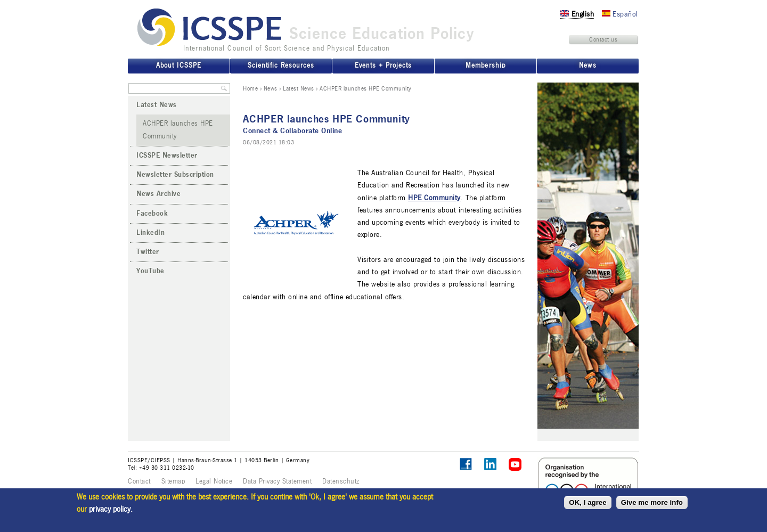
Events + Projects (383, 66)
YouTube (150, 271)
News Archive (158, 194)
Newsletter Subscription (175, 175)
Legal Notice (214, 481)
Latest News (299, 88)
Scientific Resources (281, 66)
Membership (485, 66)
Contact (139, 481)
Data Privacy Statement (277, 481)
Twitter (148, 252)
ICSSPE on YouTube (515, 465)
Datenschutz (341, 481)
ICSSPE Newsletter (167, 155)
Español (620, 14)
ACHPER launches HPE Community (178, 130)
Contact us (603, 39)
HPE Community (434, 198)
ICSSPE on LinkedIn (491, 465)
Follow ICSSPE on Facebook (466, 464)
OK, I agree (588, 502)
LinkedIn (150, 233)
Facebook (152, 214)
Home (250, 88)
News (271, 88)
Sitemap (173, 481)
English (577, 14)
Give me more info (652, 502)
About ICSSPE (178, 66)
